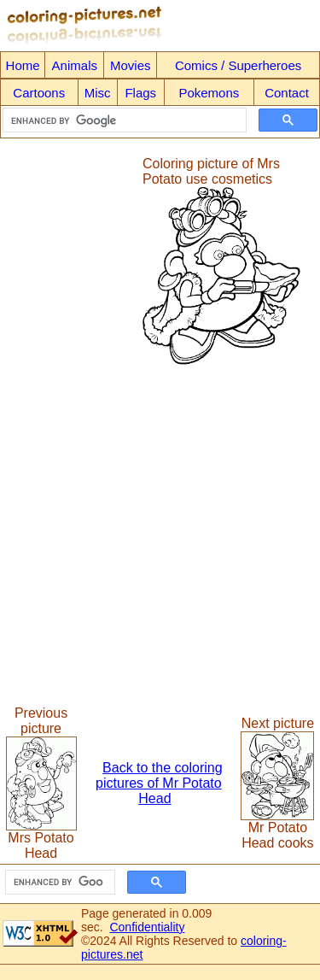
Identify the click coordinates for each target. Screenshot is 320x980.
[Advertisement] (71, 261)
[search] (123, 120)
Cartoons (39, 93)
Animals (75, 65)
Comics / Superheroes (238, 65)
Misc (98, 93)
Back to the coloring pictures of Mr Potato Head (159, 783)
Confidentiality (147, 927)
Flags (140, 93)
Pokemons (209, 93)
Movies (131, 65)
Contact (287, 93)
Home (23, 65)
